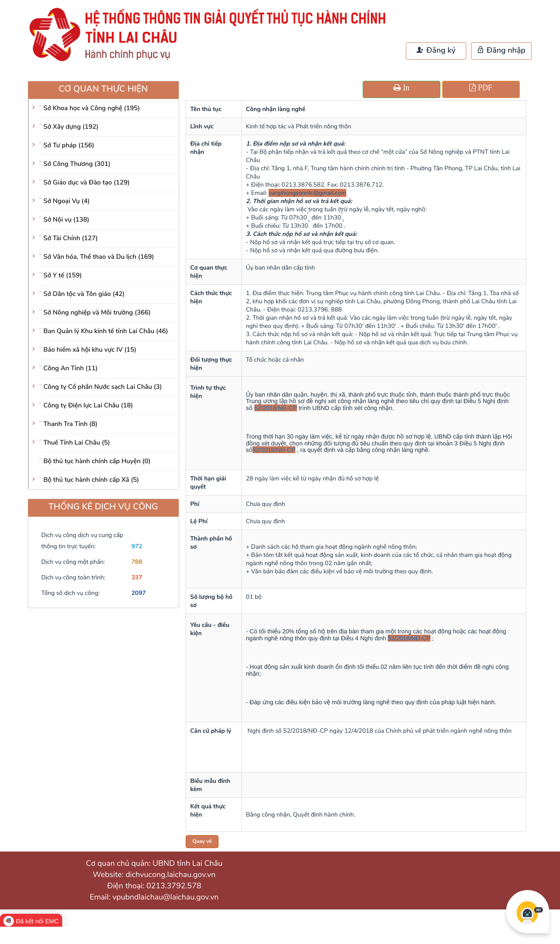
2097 (139, 593)
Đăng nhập (501, 51)
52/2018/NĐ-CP (276, 408)
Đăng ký (436, 51)
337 (137, 577)
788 (137, 562)
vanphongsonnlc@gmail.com (307, 193)
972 (137, 546)
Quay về (202, 842)
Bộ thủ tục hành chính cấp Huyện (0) (97, 461)
